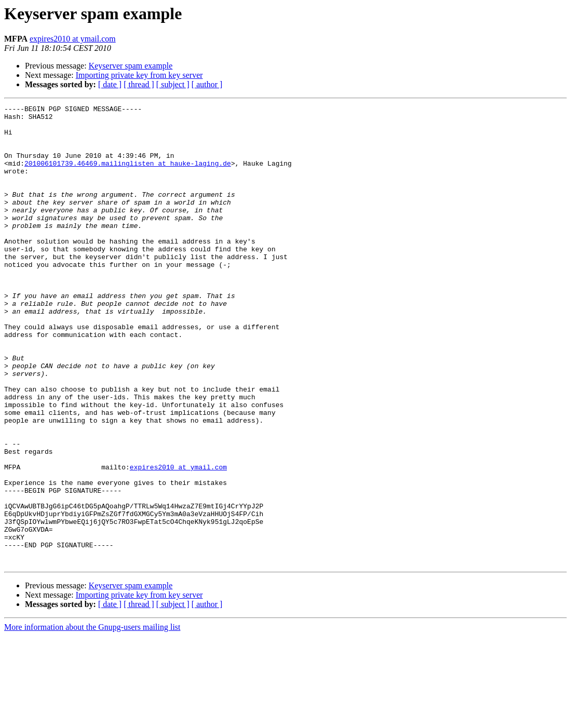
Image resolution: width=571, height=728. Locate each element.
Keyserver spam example (131, 66)
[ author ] (207, 84)
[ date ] (110, 84)
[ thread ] (139, 84)
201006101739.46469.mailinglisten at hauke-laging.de (128, 176)
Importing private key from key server (139, 75)
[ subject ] (173, 84)
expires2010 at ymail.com (73, 39)
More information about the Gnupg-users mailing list (92, 719)
